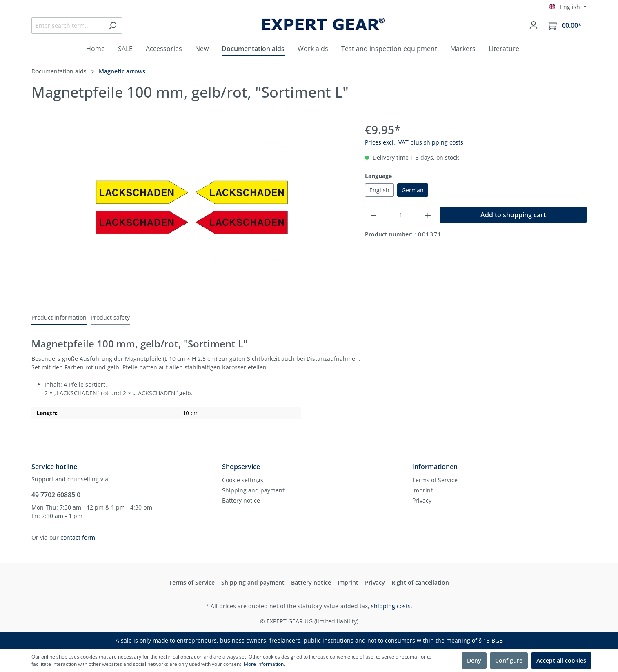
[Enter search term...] (67, 26)
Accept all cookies (561, 660)
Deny (474, 660)
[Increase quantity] (428, 215)
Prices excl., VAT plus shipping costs (414, 142)
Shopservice (241, 467)
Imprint (422, 490)
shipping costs (391, 606)
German (413, 190)
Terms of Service (435, 480)
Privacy (422, 500)
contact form (78, 537)
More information (264, 664)
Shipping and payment (253, 490)
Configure (509, 660)
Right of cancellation (420, 582)
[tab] (59, 318)
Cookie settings (243, 480)
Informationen (435, 467)
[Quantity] (401, 215)
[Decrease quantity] (373, 215)
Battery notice (241, 500)
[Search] (112, 26)
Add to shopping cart (513, 215)
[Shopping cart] (565, 26)
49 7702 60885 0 (56, 495)
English (379, 190)
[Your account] (534, 25)
